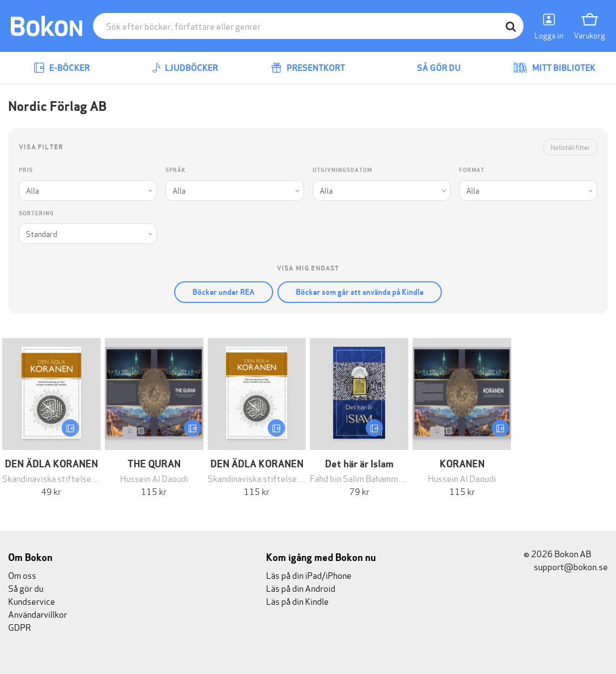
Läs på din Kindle (297, 601)
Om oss (22, 575)
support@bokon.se (566, 566)
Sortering (37, 213)
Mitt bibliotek (554, 68)
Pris (26, 170)
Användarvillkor (38, 614)
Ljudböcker (185, 68)
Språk (175, 170)
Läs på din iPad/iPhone (309, 575)
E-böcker (62, 68)
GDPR (19, 627)
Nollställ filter (570, 147)
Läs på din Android (301, 588)
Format (472, 170)
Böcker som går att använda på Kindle (360, 292)
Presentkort (308, 68)
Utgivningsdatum (342, 170)
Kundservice (32, 601)
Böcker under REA (224, 292)
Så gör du (431, 68)
